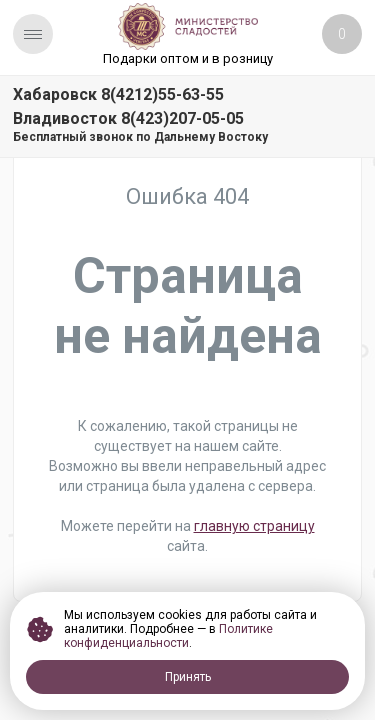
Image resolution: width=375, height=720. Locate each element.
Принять (188, 677)
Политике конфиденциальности (168, 636)
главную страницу (254, 526)
